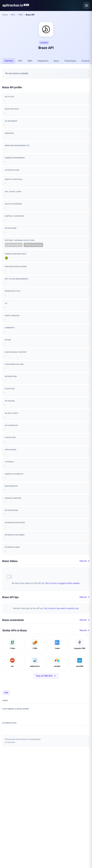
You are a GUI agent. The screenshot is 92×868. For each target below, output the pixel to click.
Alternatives (9, 723)
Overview (9, 61)
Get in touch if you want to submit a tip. (61, 608)
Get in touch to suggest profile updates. (63, 583)
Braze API (30, 15)
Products (86, 61)
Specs (56, 61)
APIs (13, 15)
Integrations (43, 61)
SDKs (30, 61)
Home (5, 15)
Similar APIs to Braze (15, 630)
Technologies (70, 61)
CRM (20, 15)
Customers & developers (16, 709)
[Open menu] (87, 5)
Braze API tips (11, 597)
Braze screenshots (13, 620)
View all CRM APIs (46, 676)
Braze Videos (10, 561)
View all (85, 561)
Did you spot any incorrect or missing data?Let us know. (23, 741)
